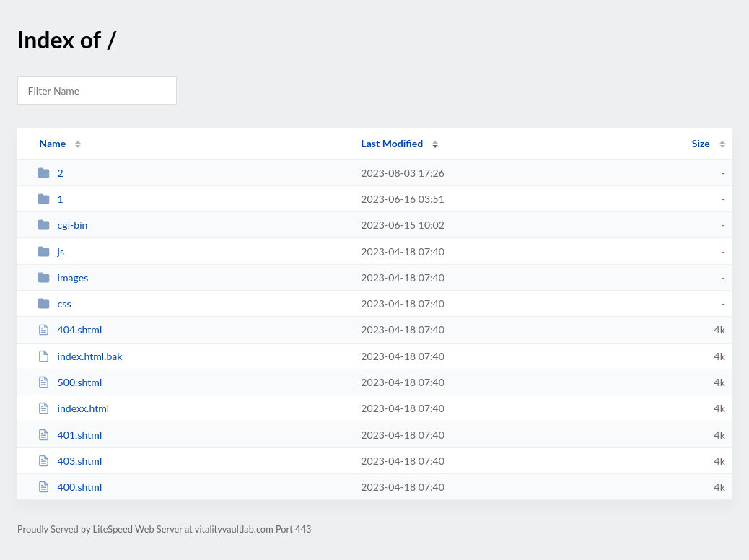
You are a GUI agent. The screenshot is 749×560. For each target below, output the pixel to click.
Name (52, 143)
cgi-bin (62, 225)
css (54, 303)
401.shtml (70, 435)
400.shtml (70, 487)
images (63, 277)
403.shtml (70, 461)
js (51, 251)
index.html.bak (80, 356)
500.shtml (70, 382)
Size (701, 143)
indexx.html (73, 408)
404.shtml (70, 329)
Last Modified (392, 143)
